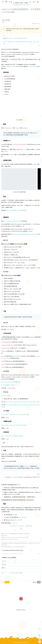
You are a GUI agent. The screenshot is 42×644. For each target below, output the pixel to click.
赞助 (15, 515)
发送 (39, 582)
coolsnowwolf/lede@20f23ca (12, 221)
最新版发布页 (21, 38)
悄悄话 (34, 582)
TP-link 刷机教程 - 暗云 (7, 385)
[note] (11, 2)
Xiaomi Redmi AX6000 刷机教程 (10, 382)
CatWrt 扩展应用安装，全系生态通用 (16, 210)
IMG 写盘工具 (16, 356)
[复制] (27, 537)
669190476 (22, 517)
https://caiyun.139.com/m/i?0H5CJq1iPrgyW (13, 425)
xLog (37, 24)
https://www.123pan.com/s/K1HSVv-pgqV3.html (14, 415)
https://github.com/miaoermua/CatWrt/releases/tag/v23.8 (22, 402)
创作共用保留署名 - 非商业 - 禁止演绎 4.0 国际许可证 (15, 547)
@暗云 (8, 66)
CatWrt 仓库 (5, 396)
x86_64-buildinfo (17, 234)
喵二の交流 (18, 520)
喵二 (21, 642)
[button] (11, 2)
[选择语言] (40, 638)
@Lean (14, 66)
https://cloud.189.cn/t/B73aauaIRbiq (11, 436)
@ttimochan (33, 66)
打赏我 (37, 42)
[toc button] (40, 632)
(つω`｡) (7, 582)
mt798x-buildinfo (30, 234)
